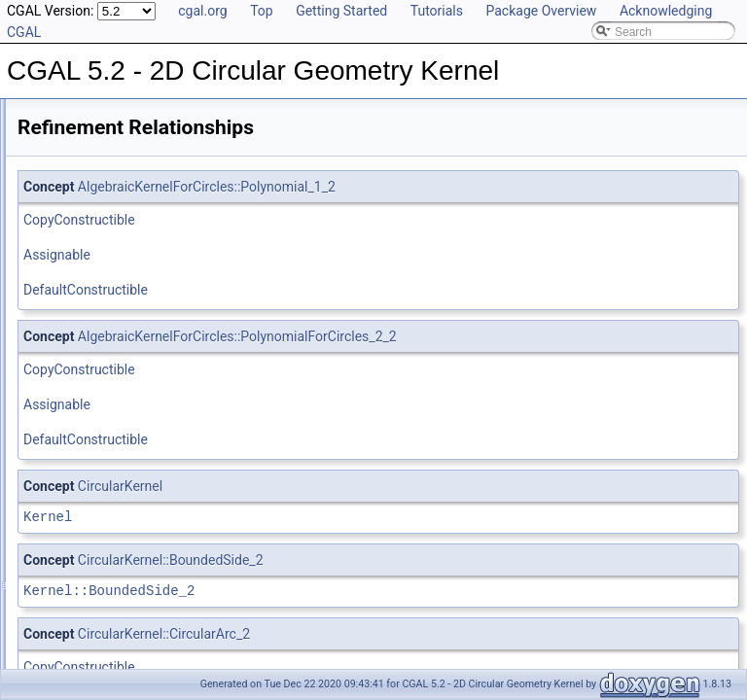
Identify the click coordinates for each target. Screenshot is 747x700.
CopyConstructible (322, 220)
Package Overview (541, 11)
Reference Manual (81, 157)
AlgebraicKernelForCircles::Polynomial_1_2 (450, 187)
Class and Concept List (93, 264)
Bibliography (65, 243)
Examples (59, 286)
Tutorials (437, 11)
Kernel (291, 517)
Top (262, 11)
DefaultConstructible (329, 290)
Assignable (300, 255)
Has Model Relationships (98, 222)
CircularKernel (363, 486)
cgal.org (202, 11)
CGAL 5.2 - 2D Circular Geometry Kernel (123, 115)
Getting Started (341, 11)
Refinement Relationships (100, 179)
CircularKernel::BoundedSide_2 (414, 560)
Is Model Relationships (92, 200)
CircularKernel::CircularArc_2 (407, 634)
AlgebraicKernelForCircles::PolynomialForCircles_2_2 (480, 336)
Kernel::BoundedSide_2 (352, 591)
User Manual (66, 136)
